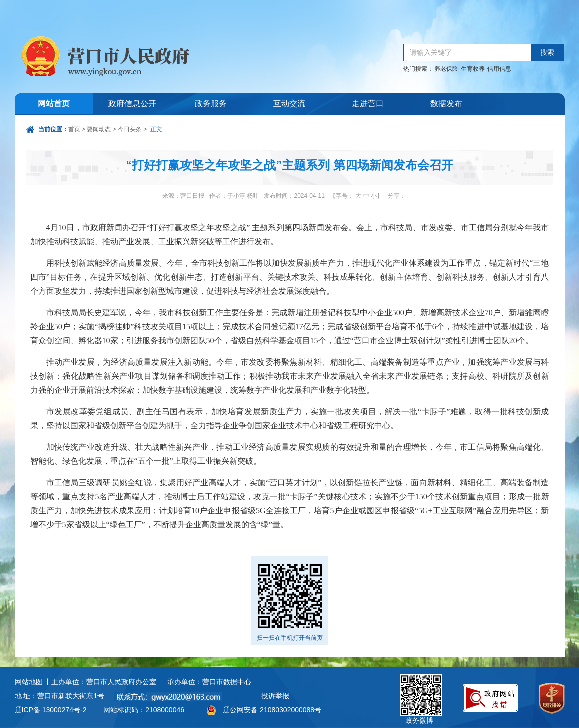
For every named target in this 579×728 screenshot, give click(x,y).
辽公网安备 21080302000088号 (272, 710)
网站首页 (54, 104)
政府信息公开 (132, 104)
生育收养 (473, 69)
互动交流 (289, 104)
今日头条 (130, 129)
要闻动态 (99, 129)
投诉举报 (275, 696)
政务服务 (211, 104)
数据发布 (446, 104)
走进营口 (368, 104)
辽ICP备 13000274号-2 (51, 710)
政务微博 (421, 686)
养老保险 (446, 69)
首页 (74, 129)
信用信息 (499, 69)
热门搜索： (418, 69)
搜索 (547, 52)
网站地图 (29, 682)
